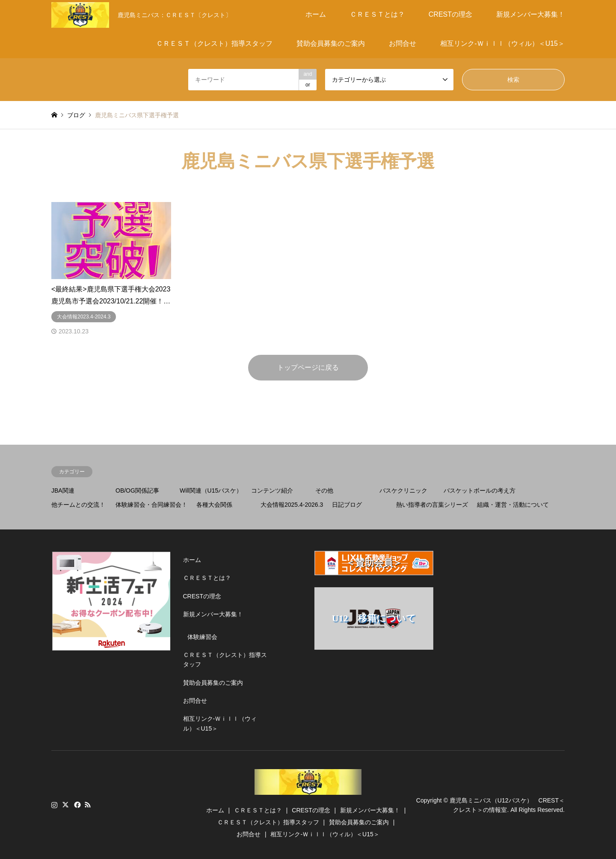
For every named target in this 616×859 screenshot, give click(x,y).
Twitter (65, 805)
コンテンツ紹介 (272, 490)
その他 (324, 490)
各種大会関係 (214, 505)
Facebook (77, 805)
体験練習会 (202, 637)
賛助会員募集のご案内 (331, 43)
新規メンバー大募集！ (530, 14)
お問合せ (403, 43)
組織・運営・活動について (513, 505)
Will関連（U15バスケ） (211, 490)
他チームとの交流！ (78, 505)
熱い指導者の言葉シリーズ (432, 505)
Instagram (54, 805)
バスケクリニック (403, 490)
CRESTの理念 (450, 14)
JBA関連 (63, 490)
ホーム (316, 14)
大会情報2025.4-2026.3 (292, 505)
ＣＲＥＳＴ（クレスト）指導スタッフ (214, 43)
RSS (88, 805)
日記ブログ (347, 505)
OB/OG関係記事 (137, 490)
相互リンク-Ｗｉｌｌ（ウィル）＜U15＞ (502, 43)
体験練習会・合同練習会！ (151, 505)
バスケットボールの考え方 (480, 490)
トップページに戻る (308, 367)
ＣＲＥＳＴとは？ (377, 14)
